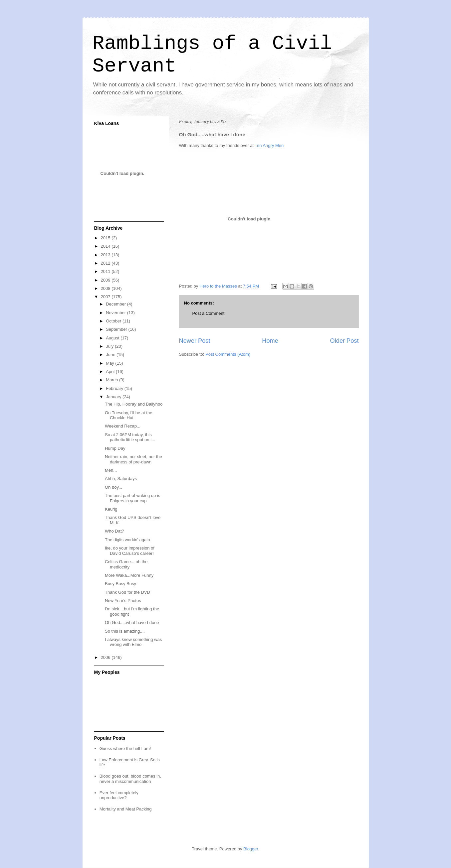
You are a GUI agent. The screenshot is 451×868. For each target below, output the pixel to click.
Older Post (344, 341)
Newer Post (195, 341)
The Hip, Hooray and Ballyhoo (134, 404)
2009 (106, 280)
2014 (106, 246)
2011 (106, 271)
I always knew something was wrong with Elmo (133, 642)
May (111, 363)
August (113, 338)
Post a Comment (209, 313)
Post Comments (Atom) (228, 354)
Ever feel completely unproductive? (119, 795)
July (110, 346)
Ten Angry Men (269, 145)
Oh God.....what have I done (132, 622)
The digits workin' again (127, 540)
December (116, 304)
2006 (106, 657)
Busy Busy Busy (120, 584)
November (116, 313)
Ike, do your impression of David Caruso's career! (130, 551)
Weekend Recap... (123, 426)
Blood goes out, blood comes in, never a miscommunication (130, 779)
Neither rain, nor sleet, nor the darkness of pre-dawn (133, 459)
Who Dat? (114, 531)
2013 (106, 255)
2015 (106, 238)
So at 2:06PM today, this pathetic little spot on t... (130, 437)
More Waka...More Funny (129, 575)
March (113, 380)
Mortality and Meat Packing (126, 809)
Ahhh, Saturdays (121, 479)
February (115, 388)
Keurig (111, 509)
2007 (106, 297)
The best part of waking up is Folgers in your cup (132, 498)
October (114, 321)
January (114, 397)
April (111, 372)
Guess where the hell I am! (125, 748)
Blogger (251, 849)
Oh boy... (113, 487)
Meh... (111, 470)
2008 (106, 288)
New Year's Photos (123, 601)
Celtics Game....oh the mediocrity (126, 564)
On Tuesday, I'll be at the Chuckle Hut (128, 415)
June (111, 355)
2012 (106, 263)
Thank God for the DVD (127, 592)
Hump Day (115, 448)
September (117, 329)
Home (270, 341)
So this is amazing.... (125, 631)
